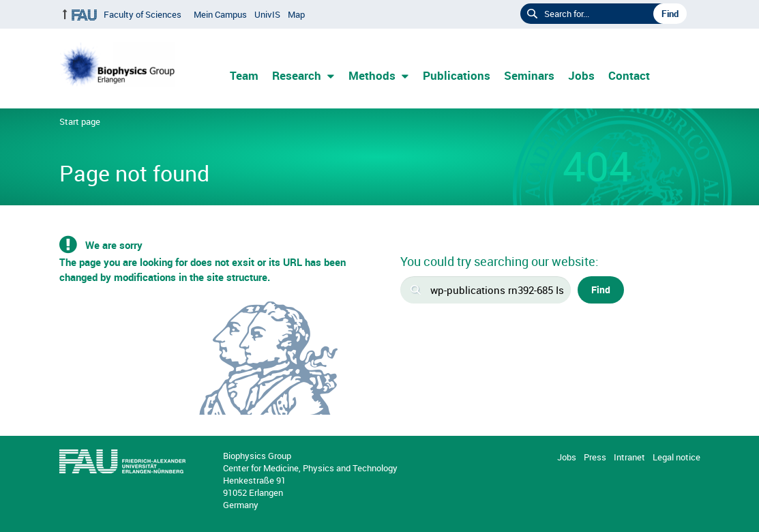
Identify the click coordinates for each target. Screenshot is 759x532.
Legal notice (676, 457)
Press (595, 457)
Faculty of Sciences (143, 14)
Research (297, 75)
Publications (457, 75)
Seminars (529, 75)
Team (244, 75)
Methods (372, 75)
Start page (80, 121)
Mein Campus (220, 14)
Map (296, 14)
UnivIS (267, 14)
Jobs (581, 75)
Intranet (629, 457)
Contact (629, 75)
